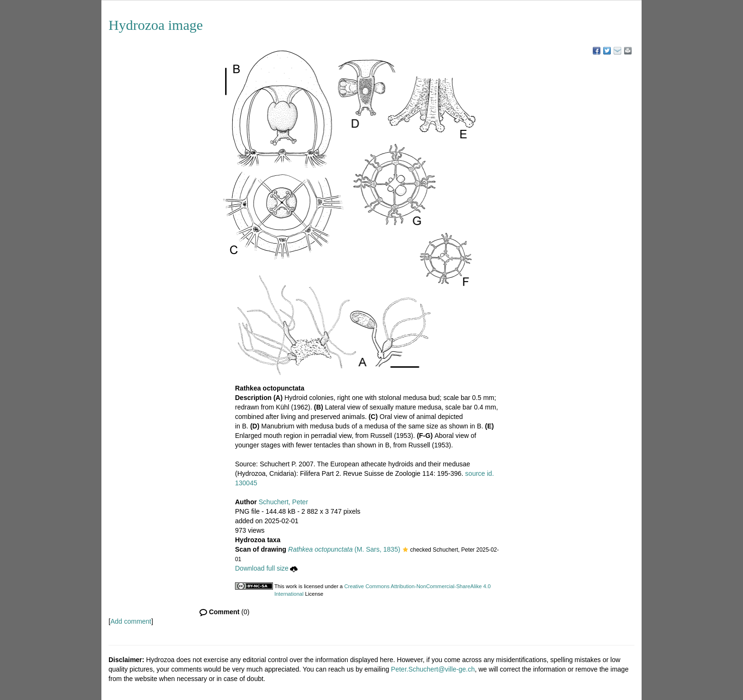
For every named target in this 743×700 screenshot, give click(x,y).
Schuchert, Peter (283, 502)
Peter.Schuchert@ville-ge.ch (433, 669)
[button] (405, 550)
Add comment (131, 621)
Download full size (266, 568)
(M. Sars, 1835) (344, 549)
